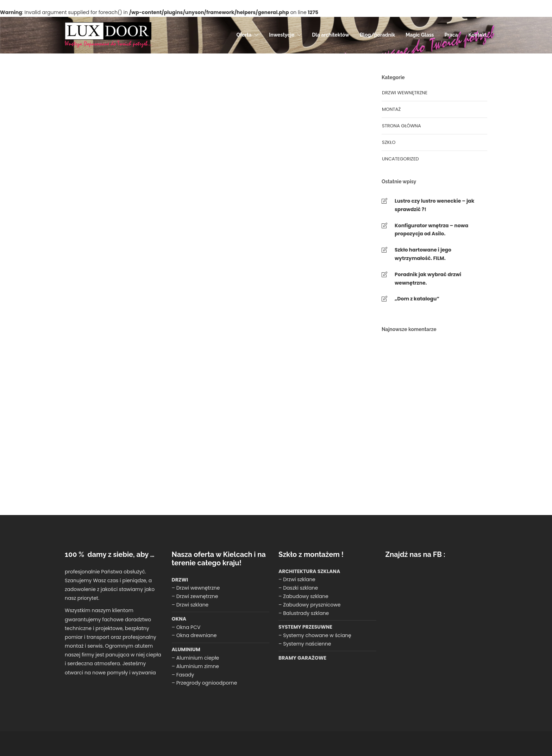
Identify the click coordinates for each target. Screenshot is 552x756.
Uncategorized (400, 159)
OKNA (179, 619)
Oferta (244, 35)
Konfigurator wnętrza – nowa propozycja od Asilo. (431, 230)
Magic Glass (420, 35)
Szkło (389, 142)
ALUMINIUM (186, 649)
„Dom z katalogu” (417, 299)
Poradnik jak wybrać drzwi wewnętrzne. (428, 279)
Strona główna (402, 126)
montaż (391, 109)
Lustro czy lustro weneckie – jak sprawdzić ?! (434, 205)
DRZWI (180, 580)
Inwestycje (282, 35)
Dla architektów (331, 35)
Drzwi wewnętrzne (405, 93)
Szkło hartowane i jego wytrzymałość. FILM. (423, 254)
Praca (451, 35)
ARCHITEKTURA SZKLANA (309, 571)
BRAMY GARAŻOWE (302, 658)
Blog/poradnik (377, 35)
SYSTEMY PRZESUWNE (305, 627)
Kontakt (478, 35)
